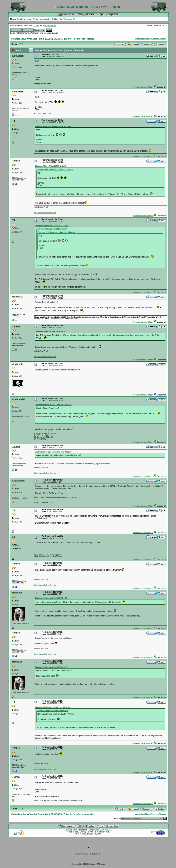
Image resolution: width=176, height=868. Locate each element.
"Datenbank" (69, 19)
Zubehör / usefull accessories (79, 39)
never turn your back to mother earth (48, 554)
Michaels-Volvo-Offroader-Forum (28, 39)
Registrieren (50, 26)
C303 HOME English (105, 7)
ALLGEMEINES (54, 39)
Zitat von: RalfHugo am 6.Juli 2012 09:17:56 (52, 707)
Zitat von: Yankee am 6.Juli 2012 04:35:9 (51, 667)
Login (36, 26)
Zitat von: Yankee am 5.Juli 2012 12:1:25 (51, 598)
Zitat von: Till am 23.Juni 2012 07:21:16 (51, 332)
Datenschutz (81, 854)
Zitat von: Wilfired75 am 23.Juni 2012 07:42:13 (53, 405)
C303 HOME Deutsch (72, 7)
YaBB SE (108, 830)
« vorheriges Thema (143, 39)
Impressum (96, 854)
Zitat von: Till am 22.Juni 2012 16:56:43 (51, 166)
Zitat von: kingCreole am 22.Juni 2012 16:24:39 (54, 126)
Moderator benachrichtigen (143, 87)
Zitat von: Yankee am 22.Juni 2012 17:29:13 (52, 226)
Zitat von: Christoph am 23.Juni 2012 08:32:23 (53, 452)
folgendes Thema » (159, 39)
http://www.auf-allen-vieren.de (45, 213)
